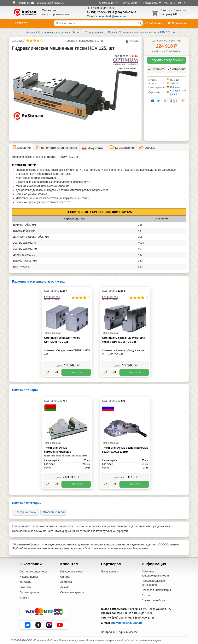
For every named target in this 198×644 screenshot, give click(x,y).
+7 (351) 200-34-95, (120, 618)
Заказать (76, 372)
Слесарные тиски (25, 512)
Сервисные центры (72, 592)
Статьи (146, 595)
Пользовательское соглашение (153, 583)
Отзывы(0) (19, 41)
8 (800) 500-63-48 (124, 12)
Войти (181, 3)
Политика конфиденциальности (155, 574)
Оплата (65, 577)
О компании (108, 3)
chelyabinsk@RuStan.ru (126, 623)
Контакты (170, 3)
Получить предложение (166, 60)
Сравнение (178, 23)
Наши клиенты (29, 577)
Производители (29, 592)
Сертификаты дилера (33, 571)
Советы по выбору (153, 600)
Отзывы (24, 598)
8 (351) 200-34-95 (99, 12)
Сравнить (157, 69)
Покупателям (130, 3)
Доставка (66, 582)
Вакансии (26, 587)
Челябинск (23, 3)
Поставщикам (110, 571)
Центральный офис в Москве (119, 632)
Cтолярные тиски (54, 512)
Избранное (154, 23)
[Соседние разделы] (81, 32)
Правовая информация (156, 590)
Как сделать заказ (71, 571)
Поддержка (152, 3)
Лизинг (64, 587)
